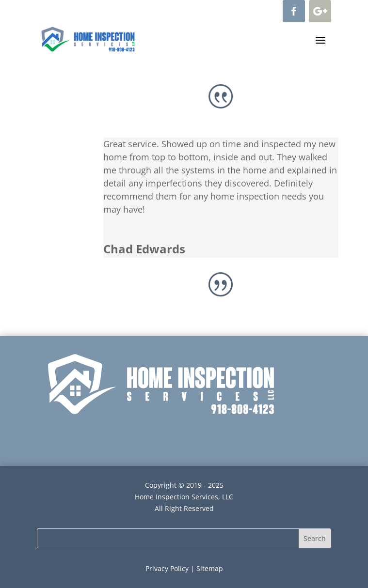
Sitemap (210, 568)
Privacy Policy (167, 568)
